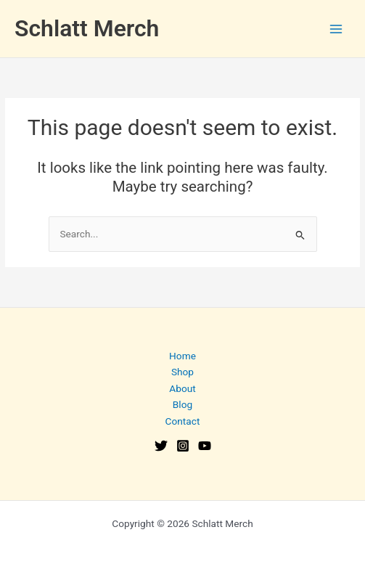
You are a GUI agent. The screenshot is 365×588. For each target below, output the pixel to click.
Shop (182, 372)
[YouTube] (205, 446)
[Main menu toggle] (336, 29)
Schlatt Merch (87, 28)
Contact (183, 421)
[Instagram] (183, 446)
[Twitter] (161, 446)
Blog (182, 404)
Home (182, 356)
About (182, 388)
